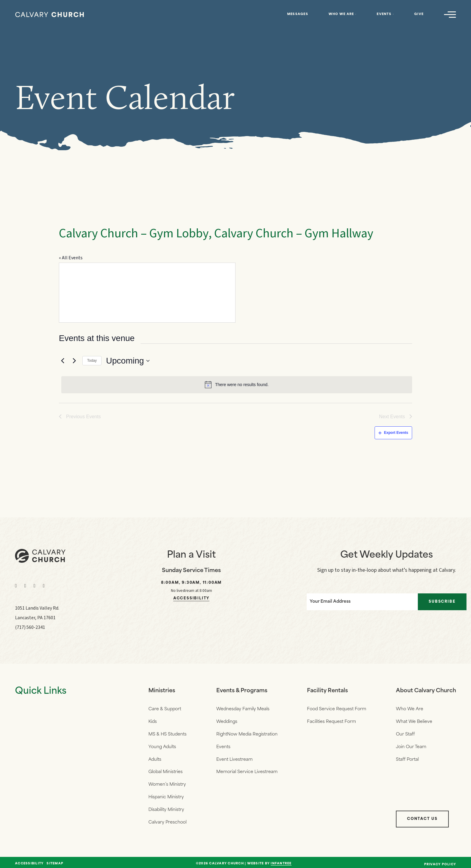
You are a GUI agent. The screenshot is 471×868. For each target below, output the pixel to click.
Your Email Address (330, 602)
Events (384, 14)
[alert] (237, 385)
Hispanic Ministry (166, 795)
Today (92, 361)
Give (419, 14)
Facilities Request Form (331, 722)
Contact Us (422, 816)
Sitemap (55, 861)
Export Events (393, 433)
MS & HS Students (167, 734)
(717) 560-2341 (30, 627)
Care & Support (165, 709)
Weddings (227, 722)
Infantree (281, 861)
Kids (153, 722)
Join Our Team (411, 746)
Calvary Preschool (167, 820)
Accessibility (191, 598)
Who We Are (341, 14)
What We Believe (414, 722)
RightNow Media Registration (247, 734)
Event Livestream (234, 758)
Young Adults (162, 746)
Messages (298, 14)
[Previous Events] (62, 361)
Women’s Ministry (167, 783)
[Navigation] (450, 14)
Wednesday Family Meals (243, 709)
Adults (155, 758)
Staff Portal (407, 758)
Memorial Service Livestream (247, 771)
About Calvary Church (426, 691)
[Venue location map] (147, 293)
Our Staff (405, 734)
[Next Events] (74, 361)
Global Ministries (166, 771)
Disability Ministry (166, 808)
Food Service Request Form (337, 709)
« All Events (71, 258)
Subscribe (442, 602)
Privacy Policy (440, 862)
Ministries (162, 691)
